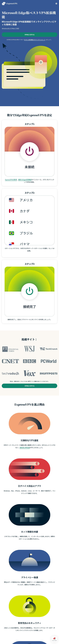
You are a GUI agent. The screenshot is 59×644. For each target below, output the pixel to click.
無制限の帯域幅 (25, 448)
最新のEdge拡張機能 (25, 180)
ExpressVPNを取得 (11, 180)
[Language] (56, 4)
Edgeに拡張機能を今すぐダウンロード (35, 40)
